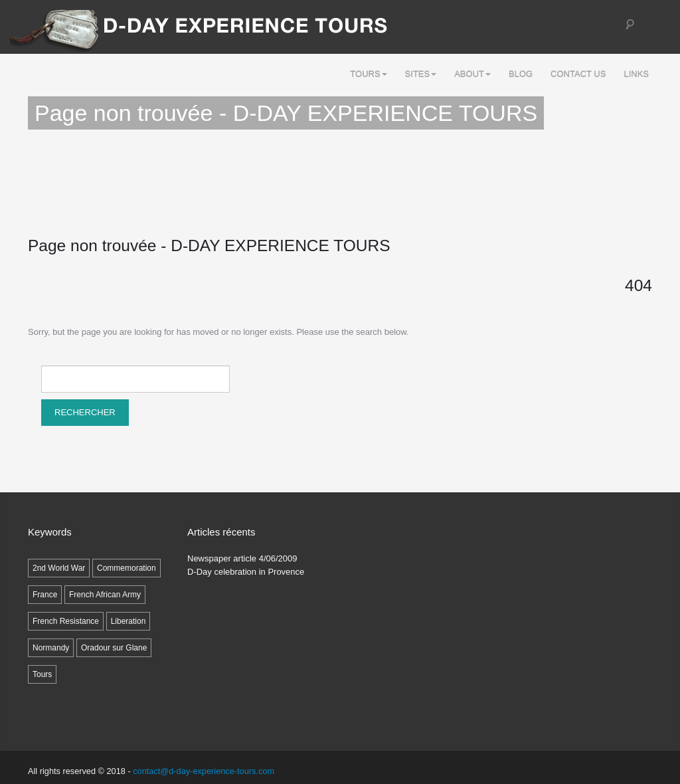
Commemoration (127, 568)
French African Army (105, 595)
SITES (421, 74)
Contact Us (578, 74)
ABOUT (472, 74)
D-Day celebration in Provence (246, 572)
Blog (521, 74)
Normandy (51, 648)
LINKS (636, 74)
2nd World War (59, 568)
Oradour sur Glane (114, 648)
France (45, 595)
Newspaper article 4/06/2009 (242, 558)
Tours (368, 74)
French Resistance (66, 621)
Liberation (128, 621)
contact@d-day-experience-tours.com (204, 771)
